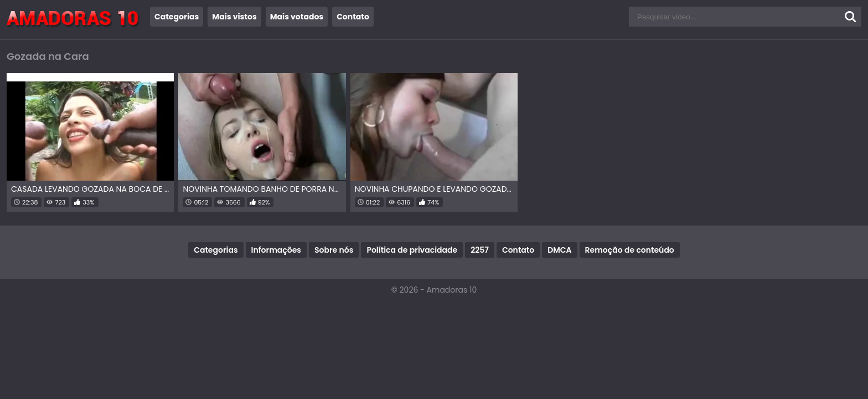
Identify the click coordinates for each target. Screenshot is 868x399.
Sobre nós (334, 250)
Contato (353, 17)
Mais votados (297, 17)
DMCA (559, 250)
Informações (276, 250)
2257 (480, 250)
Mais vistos (234, 17)
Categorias (177, 17)
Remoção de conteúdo (630, 250)
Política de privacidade (412, 250)
